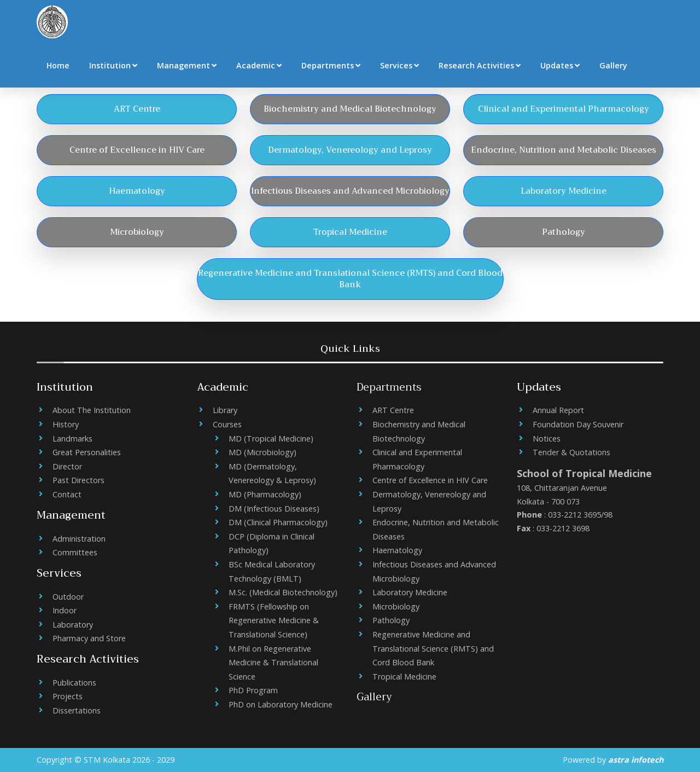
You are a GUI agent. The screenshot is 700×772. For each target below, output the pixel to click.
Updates (560, 65)
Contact (67, 494)
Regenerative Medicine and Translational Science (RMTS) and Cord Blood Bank (433, 648)
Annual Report (558, 410)
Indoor (65, 610)
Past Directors (78, 480)
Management (187, 65)
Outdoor (68, 597)
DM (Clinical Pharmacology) (278, 522)
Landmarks (72, 439)
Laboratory (73, 625)
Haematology (397, 550)
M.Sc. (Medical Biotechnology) (283, 592)
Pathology (391, 620)
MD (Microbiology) (262, 452)
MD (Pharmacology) (265, 494)
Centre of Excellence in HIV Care (430, 480)
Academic (259, 65)
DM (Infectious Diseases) (274, 509)
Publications (74, 683)
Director (67, 466)
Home (58, 65)
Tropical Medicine (404, 677)
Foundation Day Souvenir (578, 424)
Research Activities (480, 65)
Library (225, 410)
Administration (79, 539)
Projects (68, 696)
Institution (113, 65)
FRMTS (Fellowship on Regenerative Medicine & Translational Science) (274, 620)
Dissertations (77, 710)
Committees (75, 552)
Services (399, 65)
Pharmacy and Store (89, 638)
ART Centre (393, 410)
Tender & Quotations (571, 452)
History (66, 424)
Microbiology (396, 606)
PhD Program (253, 690)
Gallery (613, 65)
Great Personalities (87, 452)
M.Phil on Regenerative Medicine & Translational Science (273, 663)
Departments (331, 65)
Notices (547, 439)
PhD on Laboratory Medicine (281, 704)
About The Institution (92, 410)
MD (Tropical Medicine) (271, 439)
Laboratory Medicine (410, 592)
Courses (227, 424)
